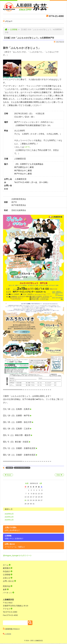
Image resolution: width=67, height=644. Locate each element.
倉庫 (6, 589)
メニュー (8, 21)
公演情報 (14, 29)
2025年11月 (9, 520)
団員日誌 (8, 586)
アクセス (8, 609)
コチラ (27, 147)
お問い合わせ (15, 545)
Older (59, 475)
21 (26, 500)
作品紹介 (8, 571)
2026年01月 (9, 514)
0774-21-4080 (56, 16)
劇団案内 (8, 568)
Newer (8, 475)
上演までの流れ (12, 529)
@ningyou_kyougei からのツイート (17, 555)
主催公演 (9, 468)
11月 (27, 483)
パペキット (8, 593)
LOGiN (7, 634)
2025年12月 (9, 517)
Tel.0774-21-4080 (10, 612)
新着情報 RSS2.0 (11, 629)
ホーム (7, 565)
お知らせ (8, 578)
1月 (41, 483)
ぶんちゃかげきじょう (22, 468)
